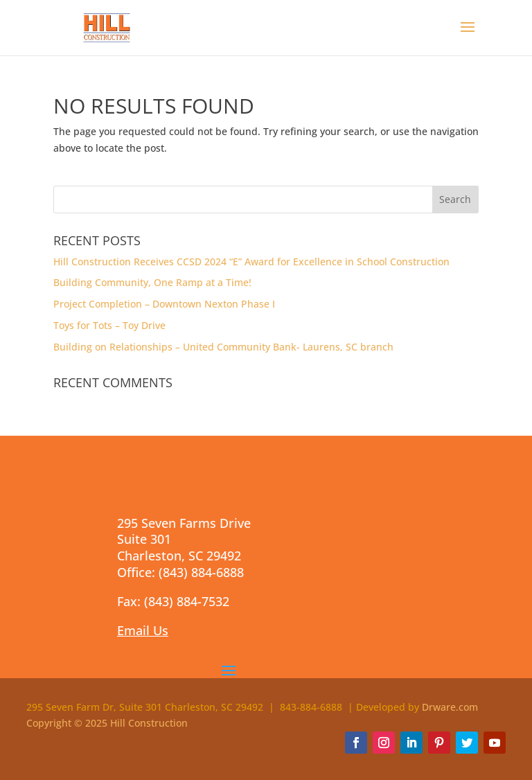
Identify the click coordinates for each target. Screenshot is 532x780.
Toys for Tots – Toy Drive (109, 325)
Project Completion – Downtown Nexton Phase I (164, 304)
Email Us (143, 630)
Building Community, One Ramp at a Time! (152, 282)
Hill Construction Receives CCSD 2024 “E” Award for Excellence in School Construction (251, 262)
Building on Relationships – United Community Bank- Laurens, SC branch (223, 347)
